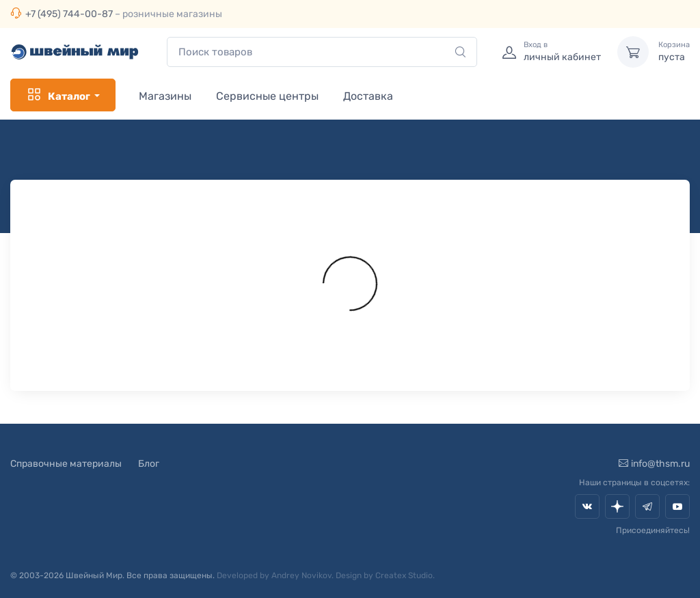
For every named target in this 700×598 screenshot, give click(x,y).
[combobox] (322, 52)
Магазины (165, 96)
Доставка (368, 96)
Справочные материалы (66, 464)
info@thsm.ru (654, 464)
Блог (149, 464)
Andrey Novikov (301, 575)
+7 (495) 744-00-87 (69, 14)
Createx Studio (404, 575)
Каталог (58, 95)
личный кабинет (562, 51)
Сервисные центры (267, 96)
